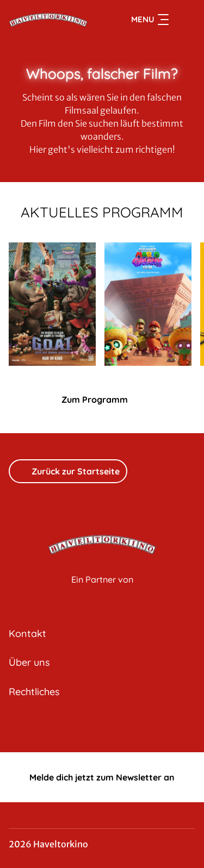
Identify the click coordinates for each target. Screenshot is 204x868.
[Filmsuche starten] (184, 20)
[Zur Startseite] (48, 20)
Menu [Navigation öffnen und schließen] (150, 20)
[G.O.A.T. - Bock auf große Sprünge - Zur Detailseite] (52, 304)
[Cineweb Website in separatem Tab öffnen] (102, 591)
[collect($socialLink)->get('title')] (102, 728)
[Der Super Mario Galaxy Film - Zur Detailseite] (148, 304)
